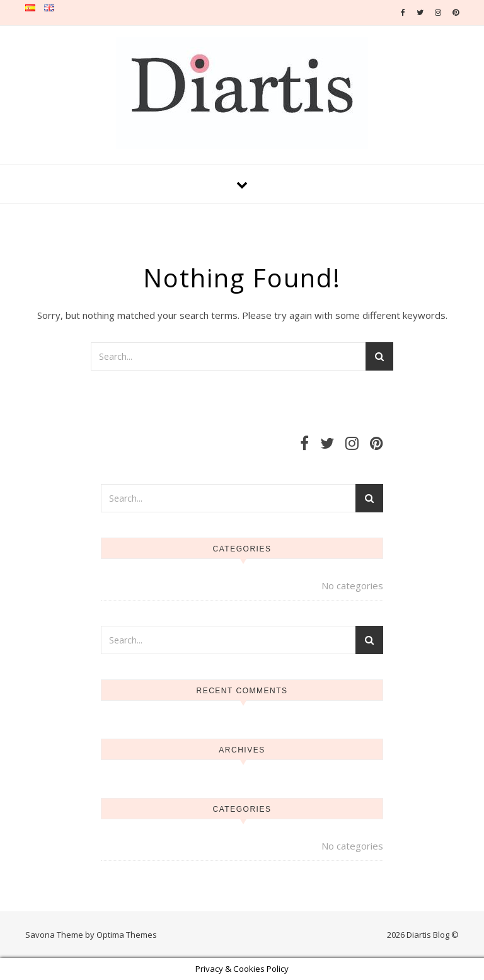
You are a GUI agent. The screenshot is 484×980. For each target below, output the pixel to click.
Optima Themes (127, 935)
